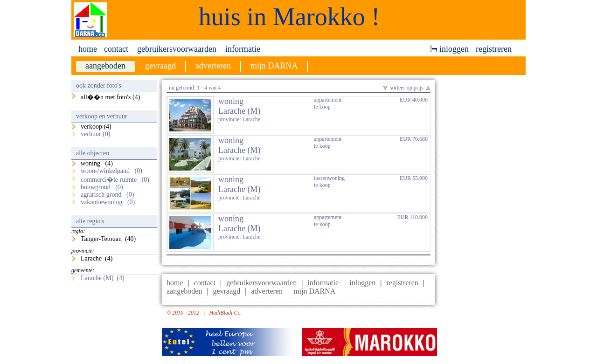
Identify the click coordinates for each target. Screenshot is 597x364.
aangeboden (184, 291)
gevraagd (227, 291)
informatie (243, 49)
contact (116, 49)
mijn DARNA (314, 291)
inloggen (449, 49)
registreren (494, 49)
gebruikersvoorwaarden (177, 49)
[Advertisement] (485, 220)
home (88, 49)
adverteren (267, 291)
